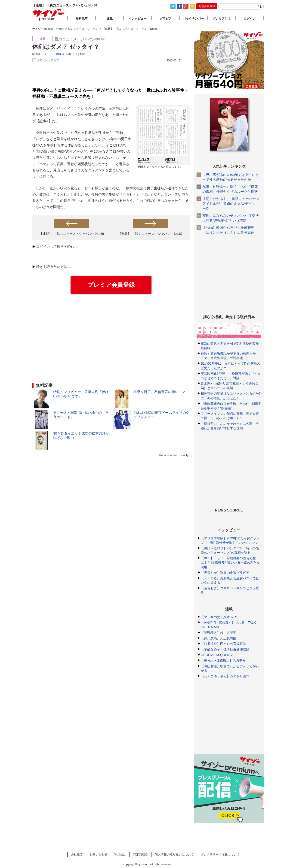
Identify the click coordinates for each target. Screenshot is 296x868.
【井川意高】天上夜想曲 (219, 638)
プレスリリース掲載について (220, 854)
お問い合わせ (99, 854)
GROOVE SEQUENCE (217, 655)
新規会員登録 (207, 6)
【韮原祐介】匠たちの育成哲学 (223, 644)
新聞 (82, 54)
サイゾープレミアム (49, 15)
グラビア (166, 19)
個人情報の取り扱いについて (174, 854)
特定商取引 (140, 854)
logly (185, 455)
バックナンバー (193, 19)
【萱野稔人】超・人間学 (219, 633)
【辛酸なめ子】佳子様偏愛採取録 (225, 649)
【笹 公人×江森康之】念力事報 (223, 660)
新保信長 (72, 54)
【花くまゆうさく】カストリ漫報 (225, 676)
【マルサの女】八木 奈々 (219, 617)
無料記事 (82, 19)
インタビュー (138, 19)
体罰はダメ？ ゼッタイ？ (66, 47)
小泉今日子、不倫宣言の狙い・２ (159, 392)
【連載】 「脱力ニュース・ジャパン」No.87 (150, 234)
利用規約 (120, 854)
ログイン (43, 246)
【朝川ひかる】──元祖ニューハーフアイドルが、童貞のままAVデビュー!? (231, 204)
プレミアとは (222, 19)
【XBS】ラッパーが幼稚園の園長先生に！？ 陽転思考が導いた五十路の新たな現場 (230, 563)
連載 (110, 19)
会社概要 (77, 854)
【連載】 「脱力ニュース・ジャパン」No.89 (72, 234)
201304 (59, 54)
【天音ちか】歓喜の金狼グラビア (225, 573)
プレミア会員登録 (111, 285)
